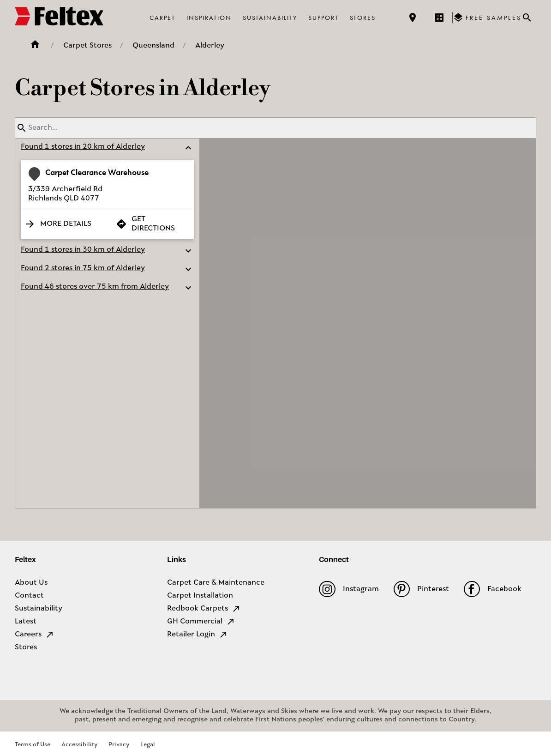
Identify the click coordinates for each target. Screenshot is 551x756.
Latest (26, 622)
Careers (35, 635)
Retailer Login (198, 635)
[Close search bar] (527, 18)
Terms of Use (33, 745)
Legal (148, 745)
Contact (29, 596)
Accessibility (79, 745)
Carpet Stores (87, 46)
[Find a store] (413, 18)
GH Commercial (201, 622)
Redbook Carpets (204, 609)
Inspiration (209, 18)
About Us (31, 583)
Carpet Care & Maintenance (216, 583)
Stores (363, 18)
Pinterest (421, 589)
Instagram (349, 589)
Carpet (162, 18)
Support (323, 18)
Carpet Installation (200, 596)
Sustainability (270, 18)
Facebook (493, 589)
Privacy (119, 745)
